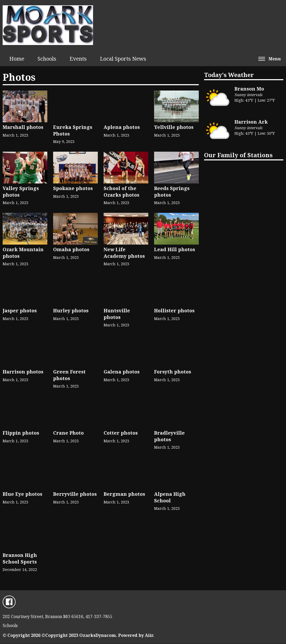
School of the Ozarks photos (126, 175)
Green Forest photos (69, 358)
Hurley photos (71, 294)
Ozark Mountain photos (25, 236)
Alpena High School (170, 481)
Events (78, 59)
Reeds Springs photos (176, 175)
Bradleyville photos (170, 419)
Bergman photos (124, 477)
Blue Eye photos (22, 477)
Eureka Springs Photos (73, 114)
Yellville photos (176, 110)
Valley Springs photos (25, 175)
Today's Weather (229, 75)
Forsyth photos (173, 355)
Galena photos (122, 355)
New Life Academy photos (126, 236)
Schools (47, 59)
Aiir (149, 636)
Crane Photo (69, 416)
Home (17, 59)
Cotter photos (121, 416)
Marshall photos (25, 110)
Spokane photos (75, 172)
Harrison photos (23, 355)
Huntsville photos (119, 297)
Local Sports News (123, 59)
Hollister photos (174, 294)
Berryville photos (75, 477)
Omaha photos (75, 233)
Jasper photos (20, 294)
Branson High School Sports (20, 542)
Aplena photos (122, 110)
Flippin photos (21, 416)
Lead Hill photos (176, 233)
